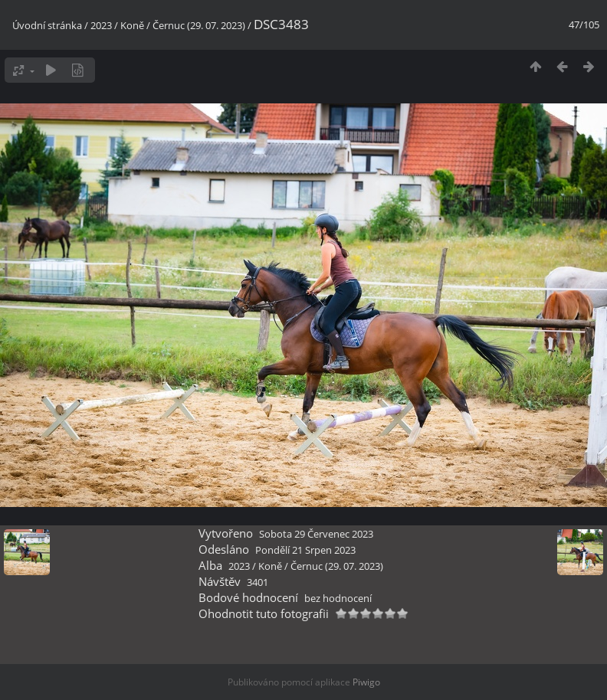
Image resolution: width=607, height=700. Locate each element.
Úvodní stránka (47, 25)
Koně (132, 25)
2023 (101, 25)
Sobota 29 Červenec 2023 (316, 534)
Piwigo (366, 682)
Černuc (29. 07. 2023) (199, 25)
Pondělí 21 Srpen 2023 (305, 550)
